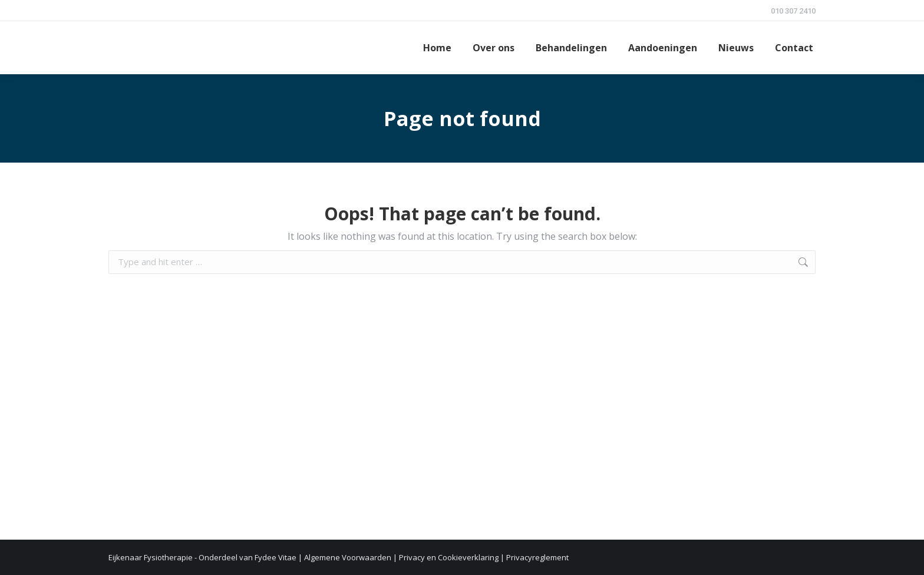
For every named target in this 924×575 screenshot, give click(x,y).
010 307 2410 (793, 11)
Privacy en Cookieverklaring (449, 557)
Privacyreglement (537, 557)
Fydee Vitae (275, 557)
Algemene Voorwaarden (348, 557)
